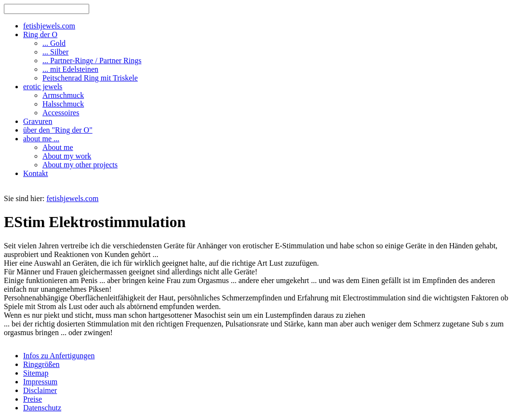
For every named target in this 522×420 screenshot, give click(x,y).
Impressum (40, 382)
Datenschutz (42, 408)
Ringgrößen (41, 364)
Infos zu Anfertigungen (59, 356)
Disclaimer (40, 390)
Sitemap (36, 373)
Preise (33, 399)
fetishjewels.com (72, 198)
